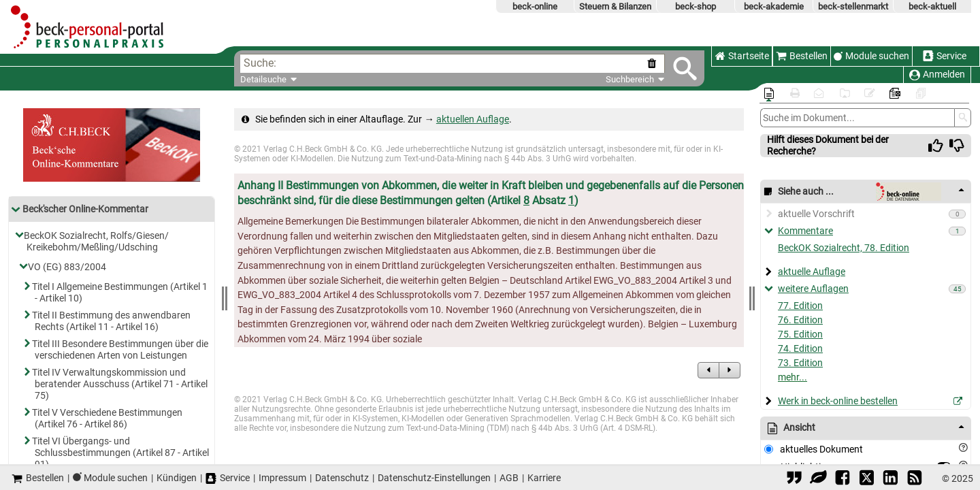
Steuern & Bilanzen (615, 6)
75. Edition (800, 334)
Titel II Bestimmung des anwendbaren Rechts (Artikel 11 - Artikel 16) (113, 321)
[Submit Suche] (685, 68)
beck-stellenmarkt (853, 6)
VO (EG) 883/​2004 (68, 267)
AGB (509, 478)
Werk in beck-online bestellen (838, 401)
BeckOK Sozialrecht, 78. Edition (844, 248)
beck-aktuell (932, 6)
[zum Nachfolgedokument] (730, 370)
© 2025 (958, 478)
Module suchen (877, 56)
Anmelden (937, 75)
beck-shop (696, 6)
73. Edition (800, 363)
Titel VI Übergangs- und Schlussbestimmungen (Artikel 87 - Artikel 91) (122, 453)
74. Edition (800, 349)
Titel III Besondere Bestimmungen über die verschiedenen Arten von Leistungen (121, 350)
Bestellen (802, 56)
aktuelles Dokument (821, 450)
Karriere (544, 478)
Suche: (260, 63)
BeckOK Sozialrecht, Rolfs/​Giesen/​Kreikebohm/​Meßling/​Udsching (98, 242)
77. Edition (800, 306)
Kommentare (805, 231)
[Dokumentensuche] (856, 118)
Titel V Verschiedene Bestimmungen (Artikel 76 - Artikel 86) (109, 419)
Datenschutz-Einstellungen (434, 478)
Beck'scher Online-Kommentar (79, 209)
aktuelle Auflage (812, 272)
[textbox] (460, 64)
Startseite (742, 56)
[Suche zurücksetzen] (654, 64)
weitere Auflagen (813, 289)
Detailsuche (263, 79)
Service (945, 56)
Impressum (282, 478)
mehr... (793, 377)
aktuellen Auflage (473, 119)
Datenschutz (342, 478)
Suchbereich (635, 79)
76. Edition (800, 320)
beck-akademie (774, 6)
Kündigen (177, 478)
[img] (936, 146)
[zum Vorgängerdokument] (708, 370)
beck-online (535, 6)
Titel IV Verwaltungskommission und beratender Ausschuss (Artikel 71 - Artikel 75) (121, 384)
